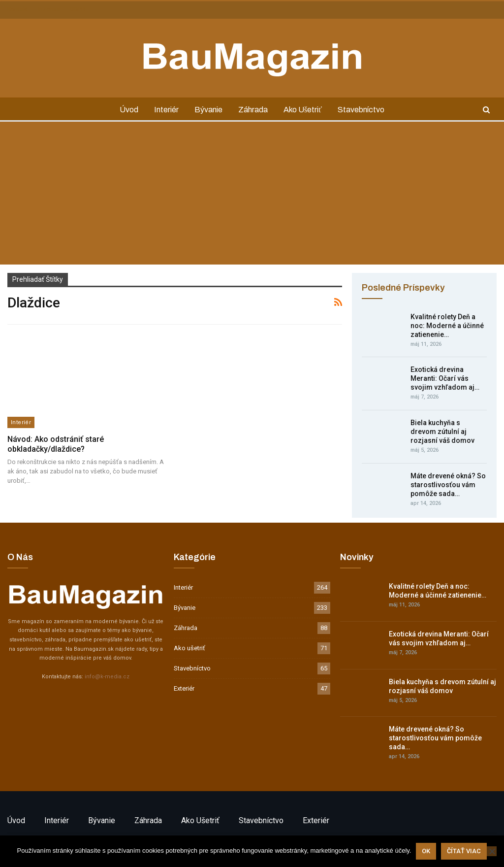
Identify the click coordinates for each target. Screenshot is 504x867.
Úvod (125, 110)
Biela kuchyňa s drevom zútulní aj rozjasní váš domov (442, 432)
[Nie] (492, 851)
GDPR (78, 9)
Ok (426, 851)
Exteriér (184, 688)
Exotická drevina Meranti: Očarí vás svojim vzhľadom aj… (445, 378)
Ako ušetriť (305, 110)
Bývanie (207, 110)
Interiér (164, 110)
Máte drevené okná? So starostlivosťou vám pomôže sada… (448, 485)
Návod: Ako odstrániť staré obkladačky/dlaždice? (56, 444)
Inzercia (49, 9)
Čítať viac (464, 851)
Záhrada (253, 110)
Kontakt (18, 9)
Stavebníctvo (365, 110)
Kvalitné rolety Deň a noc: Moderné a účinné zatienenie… (447, 326)
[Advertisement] (252, 196)
